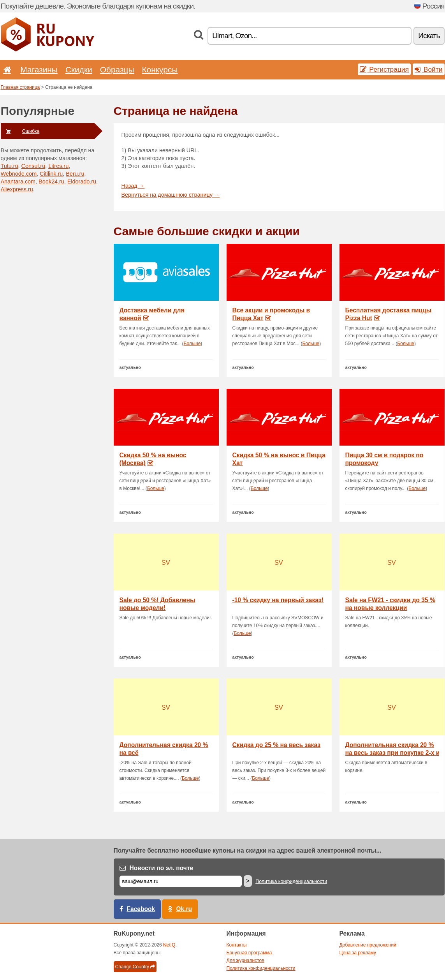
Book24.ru (51, 182)
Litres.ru (58, 166)
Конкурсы (160, 70)
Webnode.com (19, 174)
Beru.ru (75, 174)
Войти (429, 69)
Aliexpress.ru (17, 189)
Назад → (133, 186)
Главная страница (20, 87)
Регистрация (384, 69)
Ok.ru (184, 909)
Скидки (79, 70)
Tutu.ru (10, 166)
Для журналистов (245, 961)
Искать (429, 36)
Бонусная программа (249, 953)
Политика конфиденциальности (291, 881)
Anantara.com (18, 182)
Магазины (39, 70)
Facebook (141, 909)
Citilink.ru (51, 174)
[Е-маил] (181, 881)
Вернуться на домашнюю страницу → (171, 195)
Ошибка (20, 131)
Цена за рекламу (358, 953)
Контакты (237, 945)
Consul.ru (33, 166)
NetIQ (169, 945)
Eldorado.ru (82, 182)
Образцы (117, 70)
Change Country (135, 967)
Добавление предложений (368, 945)
